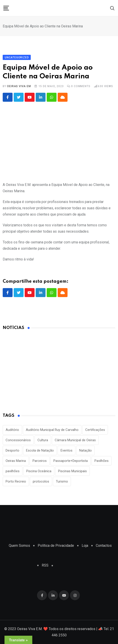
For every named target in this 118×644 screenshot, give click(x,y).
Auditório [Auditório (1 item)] (12, 430)
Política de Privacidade (56, 546)
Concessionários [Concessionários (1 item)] (18, 440)
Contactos (104, 546)
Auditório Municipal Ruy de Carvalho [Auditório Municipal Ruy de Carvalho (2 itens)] (52, 430)
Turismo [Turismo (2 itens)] (62, 481)
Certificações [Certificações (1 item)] (95, 430)
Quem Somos (19, 546)
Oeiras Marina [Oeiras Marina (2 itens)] (16, 461)
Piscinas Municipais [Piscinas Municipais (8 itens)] (72, 471)
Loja (85, 546)
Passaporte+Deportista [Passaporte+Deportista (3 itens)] (71, 461)
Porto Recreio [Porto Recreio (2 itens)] (16, 481)
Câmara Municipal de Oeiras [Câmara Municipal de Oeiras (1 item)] (75, 440)
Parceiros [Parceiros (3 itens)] (40, 461)
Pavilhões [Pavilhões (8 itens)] (102, 461)
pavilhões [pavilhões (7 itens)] (13, 471)
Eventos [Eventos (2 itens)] (67, 450)
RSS (45, 565)
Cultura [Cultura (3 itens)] (43, 440)
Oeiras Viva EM (19, 86)
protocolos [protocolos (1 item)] (41, 481)
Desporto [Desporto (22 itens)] (12, 450)
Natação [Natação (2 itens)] (85, 450)
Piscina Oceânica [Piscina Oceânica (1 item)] (39, 471)
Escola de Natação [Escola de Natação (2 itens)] (40, 450)
